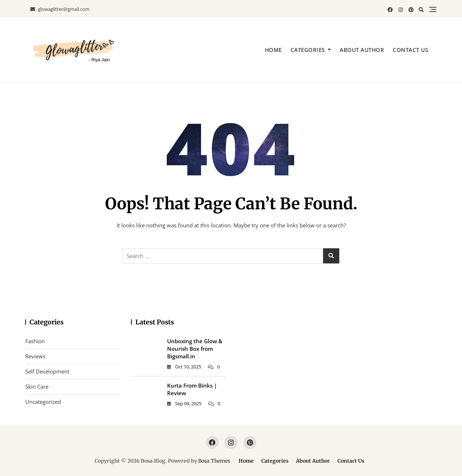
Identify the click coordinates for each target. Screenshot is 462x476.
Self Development (47, 371)
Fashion (35, 341)
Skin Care (37, 387)
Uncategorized (43, 402)
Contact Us (410, 50)
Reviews (35, 356)
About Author (362, 50)
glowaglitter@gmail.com (60, 9)
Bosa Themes (214, 461)
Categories (308, 50)
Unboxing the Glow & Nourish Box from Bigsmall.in (195, 349)
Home (273, 50)
